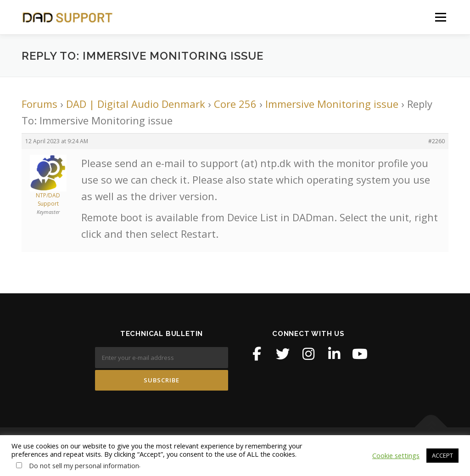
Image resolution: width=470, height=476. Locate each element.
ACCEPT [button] (442, 455)
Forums (39, 104)
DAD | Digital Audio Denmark (136, 104)
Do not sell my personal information (84, 465)
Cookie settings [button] (396, 455)
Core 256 (235, 104)
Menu (440, 17)
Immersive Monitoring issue (332, 104)
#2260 (436, 141)
